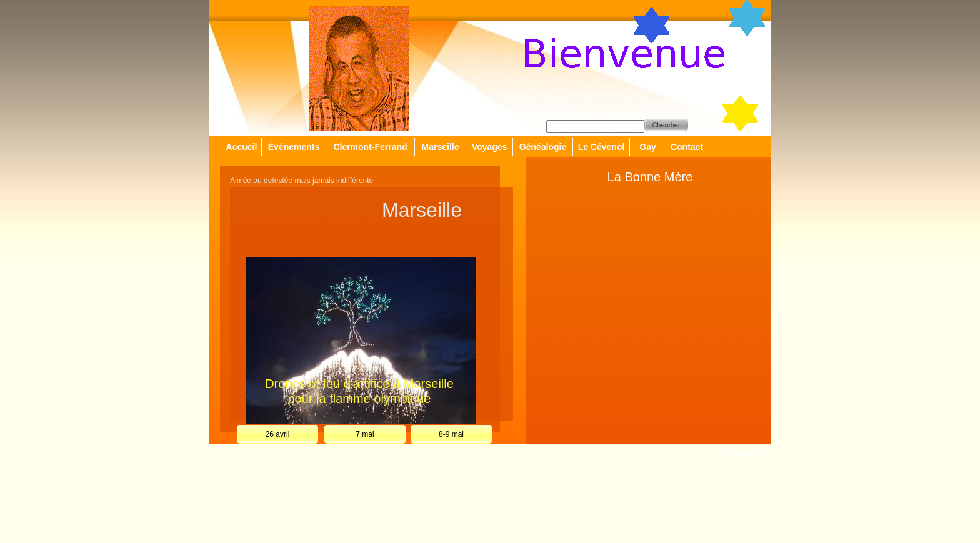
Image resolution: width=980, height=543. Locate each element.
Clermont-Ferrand (370, 147)
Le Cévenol (602, 147)
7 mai (365, 434)
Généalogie (543, 147)
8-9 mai (451, 434)
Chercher (666, 125)
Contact (687, 147)
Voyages (490, 147)
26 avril (278, 434)
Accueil (242, 147)
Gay (647, 147)
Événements (294, 147)
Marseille (441, 147)
